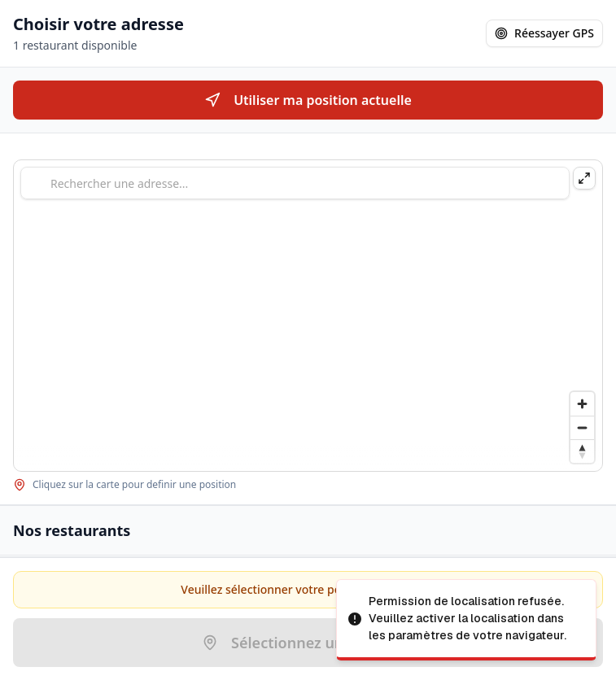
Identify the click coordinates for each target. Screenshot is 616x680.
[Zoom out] (582, 427)
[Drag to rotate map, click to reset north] (582, 451)
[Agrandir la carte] (584, 178)
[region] (308, 316)
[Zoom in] (582, 404)
